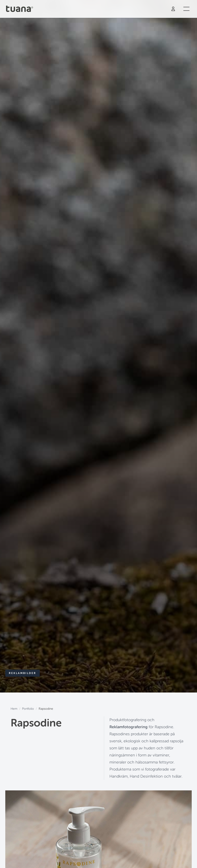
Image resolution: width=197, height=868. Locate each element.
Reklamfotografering (129, 727)
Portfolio (28, 709)
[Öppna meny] (186, 9)
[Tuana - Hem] (21, 9)
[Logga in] (173, 9)
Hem (14, 709)
